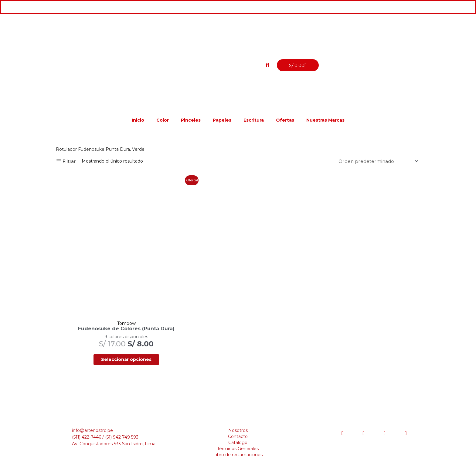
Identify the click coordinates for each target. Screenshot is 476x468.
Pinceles (191, 120)
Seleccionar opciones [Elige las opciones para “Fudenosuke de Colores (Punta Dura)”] (114, 336)
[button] (267, 65)
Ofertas (285, 120)
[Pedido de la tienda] (376, 161)
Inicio (138, 120)
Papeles (222, 120)
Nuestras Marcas (325, 120)
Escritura (254, 120)
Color (163, 120)
